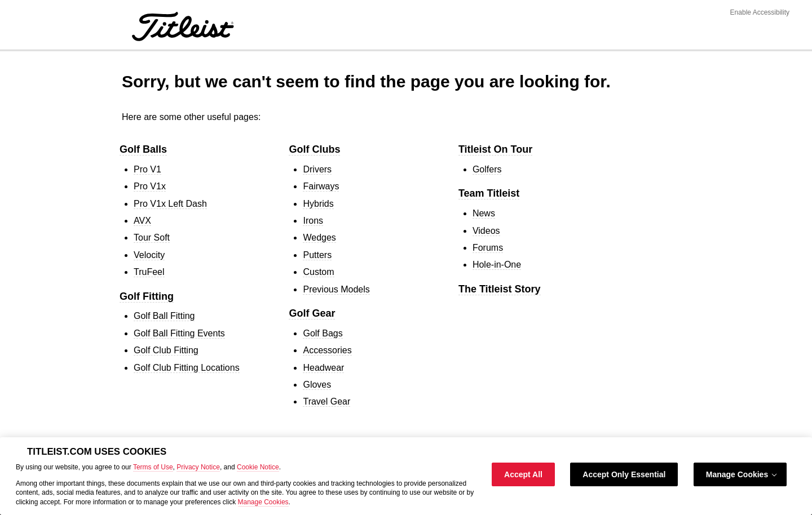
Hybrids (318, 204)
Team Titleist (489, 193)
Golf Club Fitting (166, 350)
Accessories (327, 350)
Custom (318, 272)
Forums (488, 248)
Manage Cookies (263, 502)
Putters (317, 255)
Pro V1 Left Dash (170, 204)
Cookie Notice (258, 467)
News (484, 213)
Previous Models (336, 289)
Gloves (317, 385)
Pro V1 (147, 169)
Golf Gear (312, 313)
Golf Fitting (147, 296)
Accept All (523, 474)
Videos (486, 231)
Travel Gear (326, 401)
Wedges (319, 237)
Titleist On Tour (495, 149)
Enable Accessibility (760, 12)
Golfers (487, 169)
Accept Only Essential (624, 474)
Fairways (321, 186)
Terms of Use (153, 467)
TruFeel (149, 272)
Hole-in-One (497, 265)
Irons (313, 221)
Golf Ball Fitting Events (179, 333)
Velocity (149, 255)
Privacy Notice (198, 467)
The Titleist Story (500, 289)
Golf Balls (143, 149)
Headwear (323, 368)
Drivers (317, 169)
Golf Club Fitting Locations (187, 368)
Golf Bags (323, 333)
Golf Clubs (314, 149)
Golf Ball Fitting (164, 316)
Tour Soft (152, 237)
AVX (142, 221)
